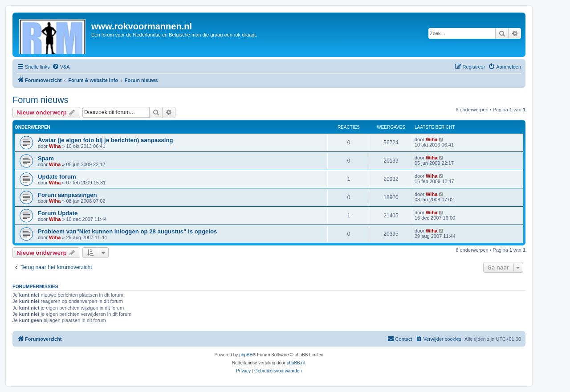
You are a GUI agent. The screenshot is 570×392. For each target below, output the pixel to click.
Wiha (55, 146)
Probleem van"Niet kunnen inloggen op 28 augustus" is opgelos (127, 231)
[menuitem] (61, 67)
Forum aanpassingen (67, 195)
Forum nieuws (41, 100)
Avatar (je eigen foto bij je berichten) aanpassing (106, 140)
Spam (46, 158)
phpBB (246, 355)
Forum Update (58, 213)
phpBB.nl (296, 363)
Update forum (57, 177)
